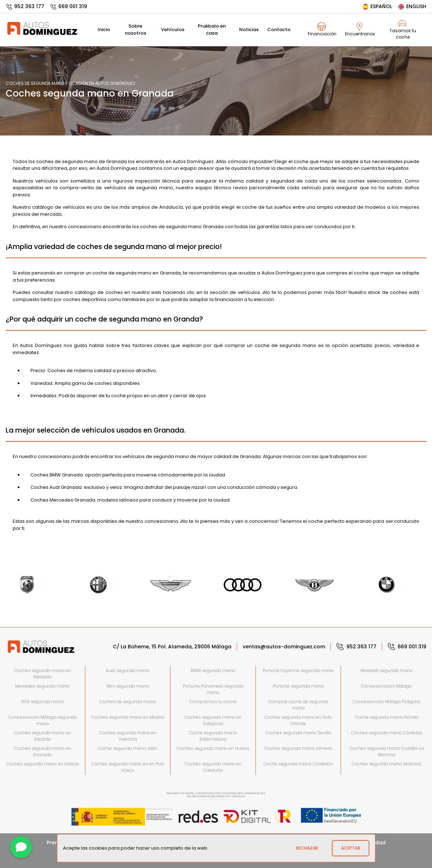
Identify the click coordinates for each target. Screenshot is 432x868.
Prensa (56, 843)
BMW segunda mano (213, 670)
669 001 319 (68, 6)
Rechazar (307, 848)
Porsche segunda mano (298, 686)
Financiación (322, 30)
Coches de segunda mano (128, 702)
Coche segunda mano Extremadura (213, 736)
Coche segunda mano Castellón (298, 764)
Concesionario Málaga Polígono (387, 702)
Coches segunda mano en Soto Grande (298, 720)
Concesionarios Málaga (387, 686)
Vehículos (173, 30)
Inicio (104, 30)
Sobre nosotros (136, 30)
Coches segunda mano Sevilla (298, 733)
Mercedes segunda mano (42, 686)
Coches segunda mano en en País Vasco (128, 767)
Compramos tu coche (213, 702)
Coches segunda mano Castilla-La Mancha (387, 751)
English (412, 6)
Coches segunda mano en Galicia (43, 764)
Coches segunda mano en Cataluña (213, 767)
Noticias (249, 30)
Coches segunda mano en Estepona (213, 720)
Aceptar (351, 848)
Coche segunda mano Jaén (128, 748)
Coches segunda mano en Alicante (43, 736)
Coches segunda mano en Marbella (43, 674)
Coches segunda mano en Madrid (128, 717)
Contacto (279, 30)
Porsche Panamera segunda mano (213, 689)
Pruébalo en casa (212, 30)
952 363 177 (25, 6)
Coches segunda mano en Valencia (128, 736)
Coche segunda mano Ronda (387, 717)
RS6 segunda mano (43, 702)
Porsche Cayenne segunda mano (298, 670)
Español (377, 6)
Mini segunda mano (128, 686)
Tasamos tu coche (403, 30)
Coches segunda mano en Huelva (213, 748)
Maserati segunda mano (387, 670)
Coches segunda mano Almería (298, 748)
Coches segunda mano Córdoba (387, 733)
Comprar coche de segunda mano (298, 705)
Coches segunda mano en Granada (43, 751)
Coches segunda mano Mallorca (387, 764)
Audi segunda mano (128, 670)
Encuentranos (360, 30)
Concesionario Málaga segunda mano (43, 720)
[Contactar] (21, 847)
